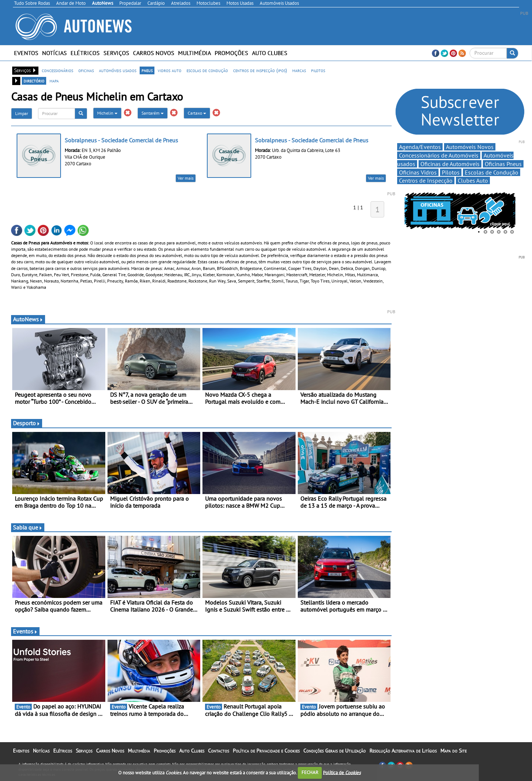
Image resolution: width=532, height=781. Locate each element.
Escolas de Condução (492, 172)
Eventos (26, 53)
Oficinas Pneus (503, 164)
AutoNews (28, 319)
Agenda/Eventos (420, 147)
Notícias (54, 53)
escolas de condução (207, 70)
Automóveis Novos (470, 147)
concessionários (57, 70)
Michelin (107, 113)
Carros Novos (154, 53)
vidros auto (170, 70)
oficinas (86, 70)
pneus (147, 70)
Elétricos (85, 53)
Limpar (22, 113)
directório (34, 81)
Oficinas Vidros (418, 172)
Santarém (153, 113)
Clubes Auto (473, 180)
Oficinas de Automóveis (450, 164)
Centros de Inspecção (426, 180)
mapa (54, 81)
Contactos (219, 751)
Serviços (116, 53)
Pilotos (451, 172)
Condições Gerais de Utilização (335, 751)
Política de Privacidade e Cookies (266, 751)
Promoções (231, 53)
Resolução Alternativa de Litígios (403, 751)
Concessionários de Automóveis (439, 155)
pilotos (318, 70)
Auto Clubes (270, 53)
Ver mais (186, 178)
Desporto (27, 423)
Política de (342, 772)
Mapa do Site (453, 751)
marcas (299, 70)
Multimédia (195, 53)
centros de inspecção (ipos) (260, 70)
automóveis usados (118, 70)
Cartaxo (197, 113)
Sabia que (28, 527)
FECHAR (310, 772)
